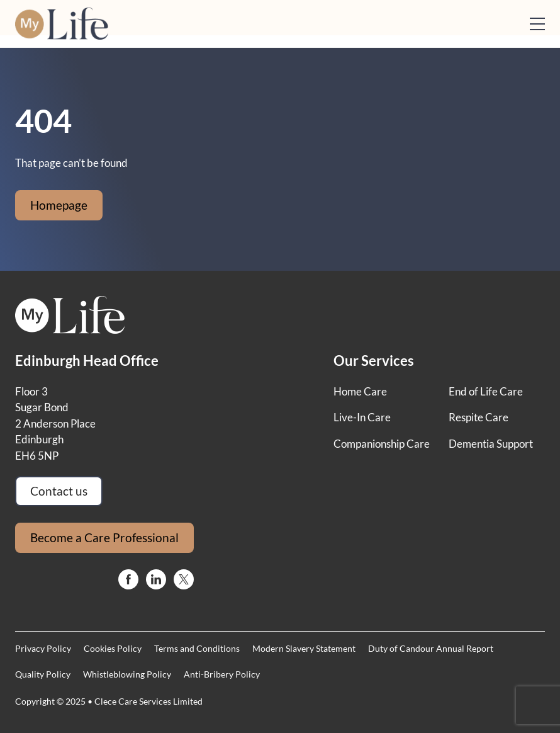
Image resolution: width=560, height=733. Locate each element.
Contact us (59, 491)
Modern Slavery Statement (304, 648)
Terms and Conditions (197, 648)
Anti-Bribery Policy (222, 674)
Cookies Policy (113, 648)
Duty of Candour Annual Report (431, 648)
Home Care (360, 391)
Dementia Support (491, 444)
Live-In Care (362, 417)
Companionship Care (382, 444)
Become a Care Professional (104, 537)
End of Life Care (486, 391)
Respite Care (479, 417)
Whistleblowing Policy (127, 674)
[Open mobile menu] (537, 24)
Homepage (59, 205)
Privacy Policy (43, 648)
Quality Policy (43, 674)
